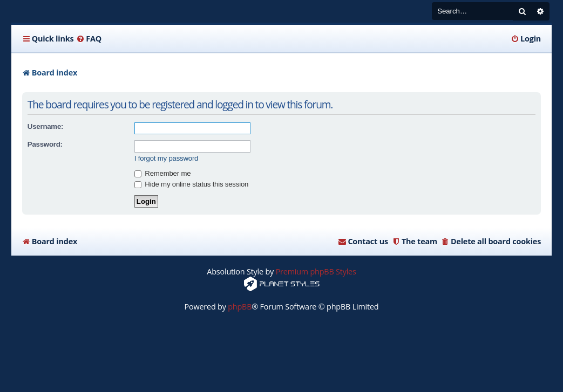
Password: (45, 144)
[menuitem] (89, 39)
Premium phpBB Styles (316, 271)
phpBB (240, 307)
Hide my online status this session (191, 184)
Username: (45, 126)
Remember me (162, 173)
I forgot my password (166, 158)
